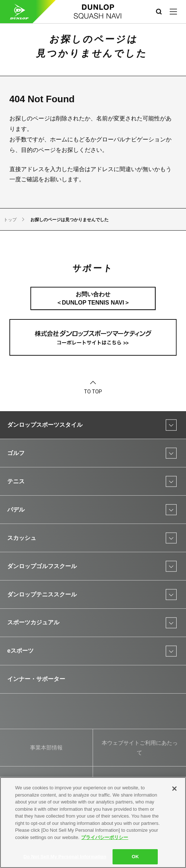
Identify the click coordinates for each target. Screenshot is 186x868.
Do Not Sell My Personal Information (65, 857)
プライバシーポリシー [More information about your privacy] (105, 837)
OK (135, 857)
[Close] (174, 789)
